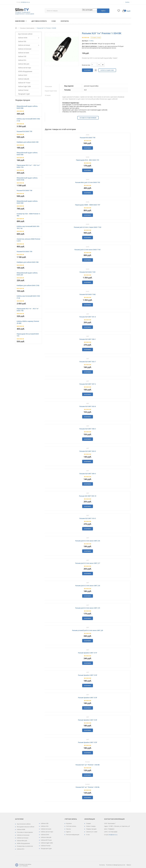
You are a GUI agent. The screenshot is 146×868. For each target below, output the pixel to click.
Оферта (129, 865)
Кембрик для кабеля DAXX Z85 (28, 142)
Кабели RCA (20, 849)
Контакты (102, 865)
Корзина (69, 823)
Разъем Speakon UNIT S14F (88, 720)
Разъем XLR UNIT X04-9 (88, 451)
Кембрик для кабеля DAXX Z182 (28, 285)
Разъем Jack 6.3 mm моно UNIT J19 (88, 608)
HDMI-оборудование (23, 843)
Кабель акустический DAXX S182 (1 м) (28, 120)
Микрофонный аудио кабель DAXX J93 (27, 274)
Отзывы (48, 95)
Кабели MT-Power (46, 840)
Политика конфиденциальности (116, 865)
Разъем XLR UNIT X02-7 (88, 362)
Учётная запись (71, 826)
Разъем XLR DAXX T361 (88, 272)
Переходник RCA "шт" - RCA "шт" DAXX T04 (28, 166)
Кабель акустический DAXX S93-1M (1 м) (28, 227)
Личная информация (73, 835)
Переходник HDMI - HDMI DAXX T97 (88, 205)
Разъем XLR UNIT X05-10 (88, 496)
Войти (127, 2)
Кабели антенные (22, 838)
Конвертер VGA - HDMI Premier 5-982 (29, 215)
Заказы (68, 829)
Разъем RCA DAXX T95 (24, 131)
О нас (88, 835)
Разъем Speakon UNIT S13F (88, 698)
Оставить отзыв (96, 38)
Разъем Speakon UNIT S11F (88, 653)
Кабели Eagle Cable (47, 843)
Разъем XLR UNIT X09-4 (88, 474)
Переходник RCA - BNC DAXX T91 (88, 160)
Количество (86, 65)
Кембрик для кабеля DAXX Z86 (28, 262)
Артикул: (85, 41)
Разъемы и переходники (25, 832)
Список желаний (119, 11)
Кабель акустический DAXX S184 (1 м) (28, 297)
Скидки (88, 823)
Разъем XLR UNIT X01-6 (88, 317)
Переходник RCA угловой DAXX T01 (28, 335)
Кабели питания (46, 829)
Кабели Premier (46, 846)
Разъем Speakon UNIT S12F (88, 675)
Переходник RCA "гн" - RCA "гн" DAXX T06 (28, 310)
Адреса (68, 832)
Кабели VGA (44, 826)
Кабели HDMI (21, 829)
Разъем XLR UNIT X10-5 (88, 518)
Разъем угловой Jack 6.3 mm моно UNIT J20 (88, 630)
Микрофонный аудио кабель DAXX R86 (27, 107)
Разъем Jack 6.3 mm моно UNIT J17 (88, 563)
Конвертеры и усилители (25, 846)
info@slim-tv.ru (25, 2)
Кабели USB (44, 823)
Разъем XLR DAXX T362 (88, 294)
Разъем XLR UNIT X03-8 (88, 406)
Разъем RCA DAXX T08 (24, 190)
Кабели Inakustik (46, 837)
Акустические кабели (24, 824)
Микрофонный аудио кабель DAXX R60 (27, 154)
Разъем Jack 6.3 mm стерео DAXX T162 (88, 227)
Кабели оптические (23, 835)
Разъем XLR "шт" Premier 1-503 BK (88, 765)
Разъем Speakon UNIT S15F (88, 742)
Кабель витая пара (47, 832)
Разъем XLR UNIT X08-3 (88, 429)
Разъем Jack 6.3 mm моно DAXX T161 (88, 250)
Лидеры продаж (91, 829)
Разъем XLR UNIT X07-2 (88, 384)
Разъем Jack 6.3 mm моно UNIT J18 (88, 586)
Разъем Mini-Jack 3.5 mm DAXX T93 (88, 182)
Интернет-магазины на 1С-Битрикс (23, 865)
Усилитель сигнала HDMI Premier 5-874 (29, 240)
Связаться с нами (92, 832)
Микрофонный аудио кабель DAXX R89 (27, 202)
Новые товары (91, 826)
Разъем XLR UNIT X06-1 (88, 339)
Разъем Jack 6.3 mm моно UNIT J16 (88, 541)
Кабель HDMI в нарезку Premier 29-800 (28, 322)
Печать (96, 70)
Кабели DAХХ (45, 835)
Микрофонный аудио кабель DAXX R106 (27, 179)
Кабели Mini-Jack (22, 841)
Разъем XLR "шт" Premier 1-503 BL (88, 787)
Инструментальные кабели (25, 827)
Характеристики (51, 91)
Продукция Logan (46, 848)
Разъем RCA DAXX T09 (24, 251)
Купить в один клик (107, 70)
